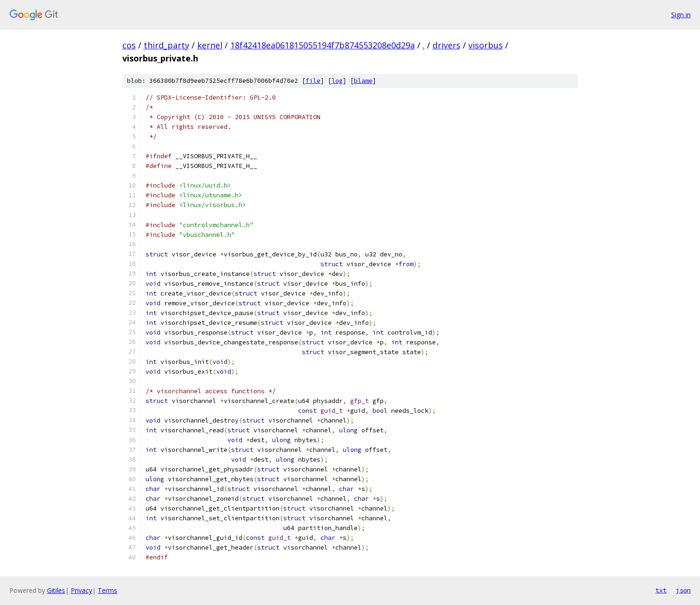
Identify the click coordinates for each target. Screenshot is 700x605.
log (337, 81)
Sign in (681, 15)
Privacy (81, 590)
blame (363, 81)
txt (661, 590)
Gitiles (56, 590)
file (313, 81)
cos (129, 45)
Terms (107, 590)
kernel (210, 45)
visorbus (486, 45)
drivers (447, 45)
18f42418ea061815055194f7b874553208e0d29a (323, 45)
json (683, 590)
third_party (167, 45)
